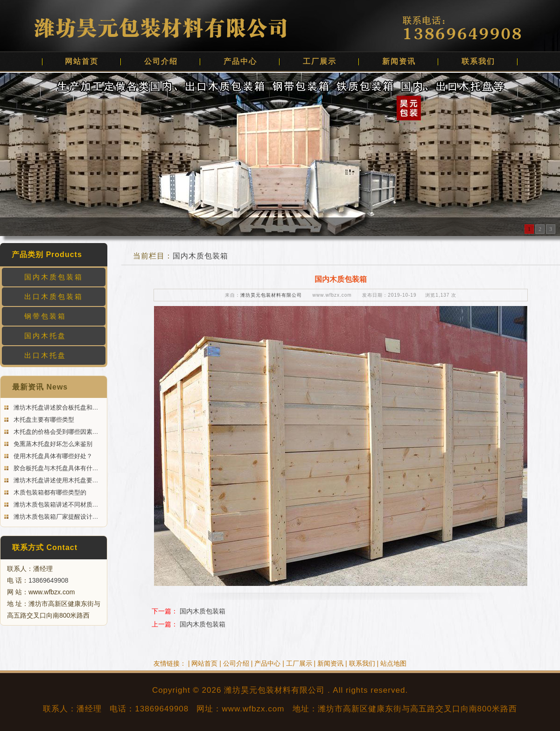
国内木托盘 (45, 336)
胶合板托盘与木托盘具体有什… (55, 468)
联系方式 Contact (45, 547)
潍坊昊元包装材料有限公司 (271, 295)
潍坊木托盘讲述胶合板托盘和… (55, 407)
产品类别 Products (47, 254)
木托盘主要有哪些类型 (43, 420)
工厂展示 (320, 61)
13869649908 (49, 580)
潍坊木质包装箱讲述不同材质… (55, 505)
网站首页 (82, 61)
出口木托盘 (45, 355)
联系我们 (478, 61)
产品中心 (240, 61)
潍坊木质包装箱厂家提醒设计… (55, 517)
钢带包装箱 (45, 316)
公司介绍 (161, 61)
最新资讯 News (40, 387)
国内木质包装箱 (54, 277)
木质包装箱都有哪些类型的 (49, 492)
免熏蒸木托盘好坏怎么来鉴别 (52, 444)
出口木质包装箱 (54, 296)
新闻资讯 (399, 61)
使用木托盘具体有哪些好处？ (52, 456)
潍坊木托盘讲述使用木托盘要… (55, 480)
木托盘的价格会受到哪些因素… (55, 432)
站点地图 (393, 663)
